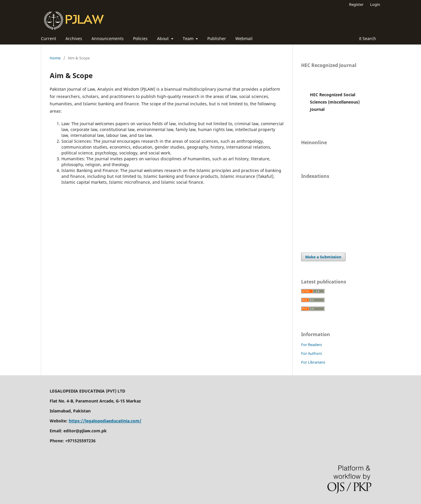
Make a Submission (323, 257)
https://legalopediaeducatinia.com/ (105, 421)
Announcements (108, 38)
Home (55, 58)
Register (356, 4)
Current (49, 38)
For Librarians (313, 362)
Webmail (244, 38)
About (163, 38)
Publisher (217, 38)
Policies (140, 38)
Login (375, 4)
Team (189, 38)
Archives (74, 38)
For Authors (312, 353)
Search (367, 38)
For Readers (312, 345)
